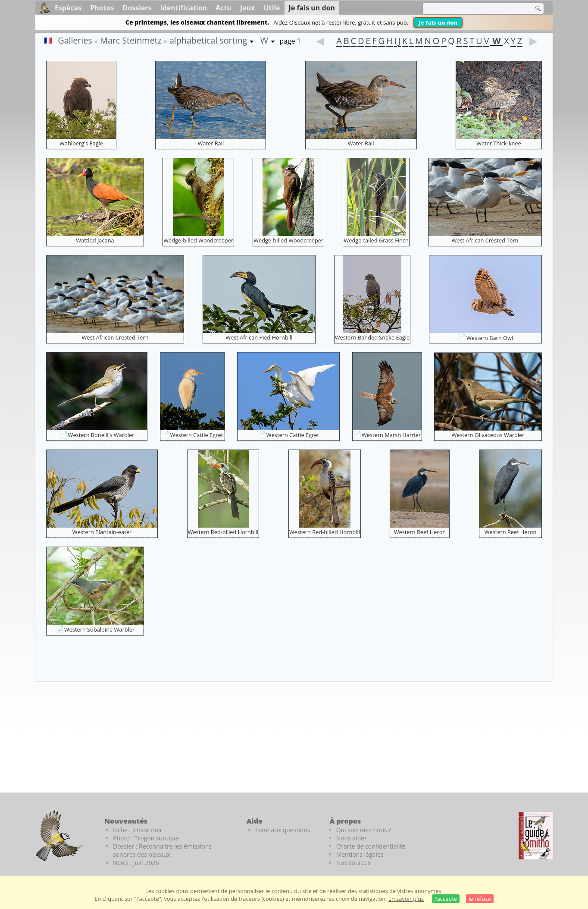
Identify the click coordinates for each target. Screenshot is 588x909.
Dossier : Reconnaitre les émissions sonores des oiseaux (162, 850)
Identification (184, 8)
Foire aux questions (283, 830)
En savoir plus (406, 899)
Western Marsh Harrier (391, 435)
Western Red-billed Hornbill (223, 532)
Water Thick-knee (499, 143)
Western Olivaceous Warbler (488, 435)
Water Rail (211, 143)
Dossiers (137, 8)
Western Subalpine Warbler (99, 629)
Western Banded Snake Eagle (372, 337)
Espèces (68, 8)
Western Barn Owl (490, 338)
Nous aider (352, 838)
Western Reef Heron (420, 532)
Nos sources (353, 863)
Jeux (248, 8)
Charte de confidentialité (371, 846)
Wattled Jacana (95, 240)
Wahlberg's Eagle (81, 143)
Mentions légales (360, 854)
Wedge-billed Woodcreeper (198, 240)
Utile (272, 8)
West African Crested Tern (485, 240)
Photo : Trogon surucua (146, 838)
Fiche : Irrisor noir (138, 830)
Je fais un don (438, 22)
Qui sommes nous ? (364, 830)
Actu (224, 8)
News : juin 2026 (136, 863)
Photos (102, 8)
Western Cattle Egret (197, 435)
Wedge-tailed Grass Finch (376, 240)
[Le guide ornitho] (536, 836)
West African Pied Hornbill (259, 337)
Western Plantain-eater (102, 532)
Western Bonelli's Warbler (101, 435)
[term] (472, 9)
